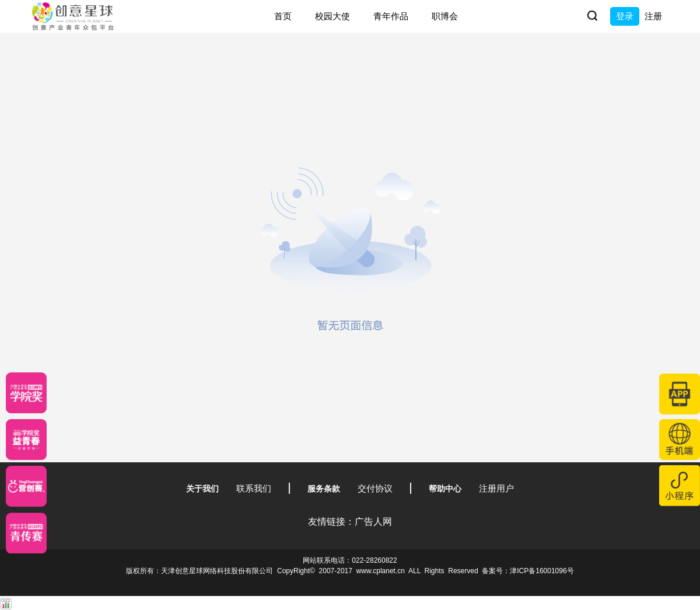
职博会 (445, 16)
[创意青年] (26, 533)
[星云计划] (26, 393)
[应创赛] (26, 486)
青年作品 (391, 16)
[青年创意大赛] (26, 440)
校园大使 (332, 16)
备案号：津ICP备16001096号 (528, 571)
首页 (283, 16)
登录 (625, 16)
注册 (653, 16)
